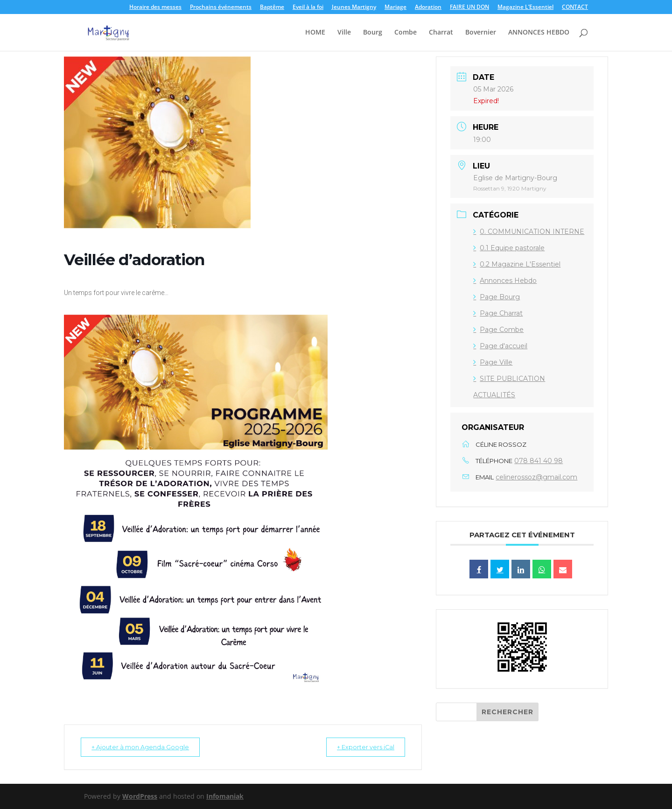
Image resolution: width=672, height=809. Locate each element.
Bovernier (481, 33)
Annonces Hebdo (505, 281)
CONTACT (575, 7)
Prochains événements (221, 7)
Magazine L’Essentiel (525, 7)
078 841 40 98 (539, 461)
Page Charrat (498, 313)
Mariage (395, 7)
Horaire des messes (155, 7)
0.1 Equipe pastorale (509, 248)
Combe (406, 33)
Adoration (428, 7)
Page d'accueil (500, 346)
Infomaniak (225, 796)
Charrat (441, 33)
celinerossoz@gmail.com (536, 477)
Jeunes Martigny (354, 7)
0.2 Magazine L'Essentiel (517, 264)
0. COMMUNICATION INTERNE (529, 232)
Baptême (272, 7)
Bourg (373, 33)
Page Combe (498, 330)
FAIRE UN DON (469, 7)
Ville (344, 33)
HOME (315, 33)
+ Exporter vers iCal (360, 747)
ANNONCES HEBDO (539, 33)
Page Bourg (497, 297)
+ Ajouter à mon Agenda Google (146, 747)
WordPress (140, 796)
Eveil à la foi (308, 7)
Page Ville (493, 362)
